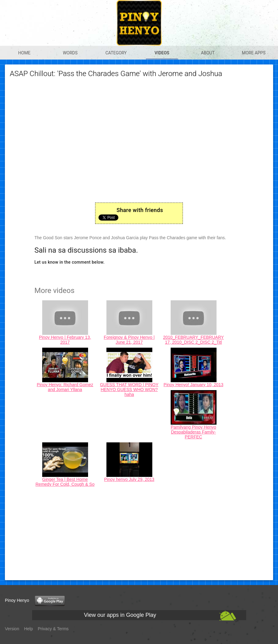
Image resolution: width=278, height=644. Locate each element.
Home (24, 53)
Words (70, 53)
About (208, 53)
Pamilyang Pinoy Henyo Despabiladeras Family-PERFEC (193, 432)
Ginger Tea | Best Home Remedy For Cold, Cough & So (65, 482)
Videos (162, 53)
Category (116, 53)
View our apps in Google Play (120, 615)
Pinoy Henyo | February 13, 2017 (65, 340)
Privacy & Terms (53, 629)
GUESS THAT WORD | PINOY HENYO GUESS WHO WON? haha (129, 390)
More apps (254, 53)
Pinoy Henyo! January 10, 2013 (193, 385)
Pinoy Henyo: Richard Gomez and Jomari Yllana (65, 387)
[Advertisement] (139, 532)
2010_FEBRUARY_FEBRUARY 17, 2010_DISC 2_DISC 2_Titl (193, 340)
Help (29, 629)
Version (12, 629)
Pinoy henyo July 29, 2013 (129, 479)
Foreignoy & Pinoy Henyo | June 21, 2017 (129, 340)
